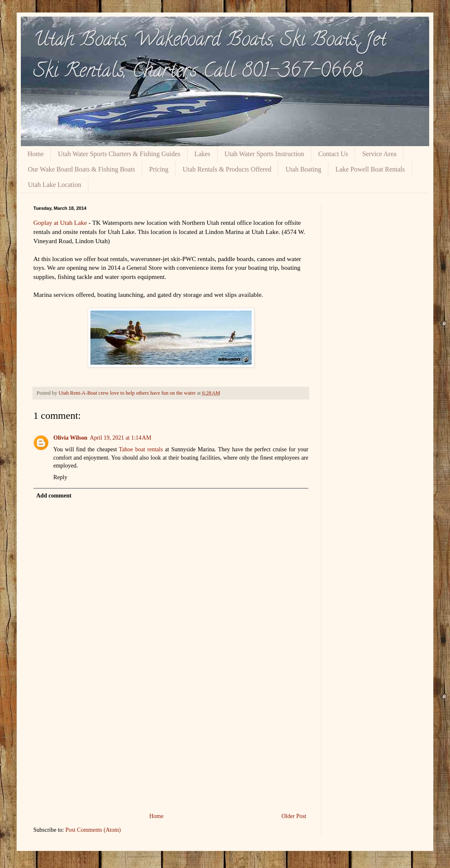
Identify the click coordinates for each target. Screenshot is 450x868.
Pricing (159, 169)
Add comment (54, 496)
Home (36, 154)
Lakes (202, 154)
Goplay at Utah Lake (60, 223)
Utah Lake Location (55, 185)
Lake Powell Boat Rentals (370, 169)
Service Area (379, 154)
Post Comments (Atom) (93, 830)
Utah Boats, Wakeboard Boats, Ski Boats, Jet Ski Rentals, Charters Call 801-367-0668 (210, 57)
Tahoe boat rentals (141, 449)
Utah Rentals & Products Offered (227, 169)
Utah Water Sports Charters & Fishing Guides (119, 154)
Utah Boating (303, 169)
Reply (60, 477)
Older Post (294, 816)
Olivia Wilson (70, 438)
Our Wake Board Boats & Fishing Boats (81, 169)
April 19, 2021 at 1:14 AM (121, 438)
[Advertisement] (171, 749)
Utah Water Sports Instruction (264, 154)
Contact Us (333, 154)
